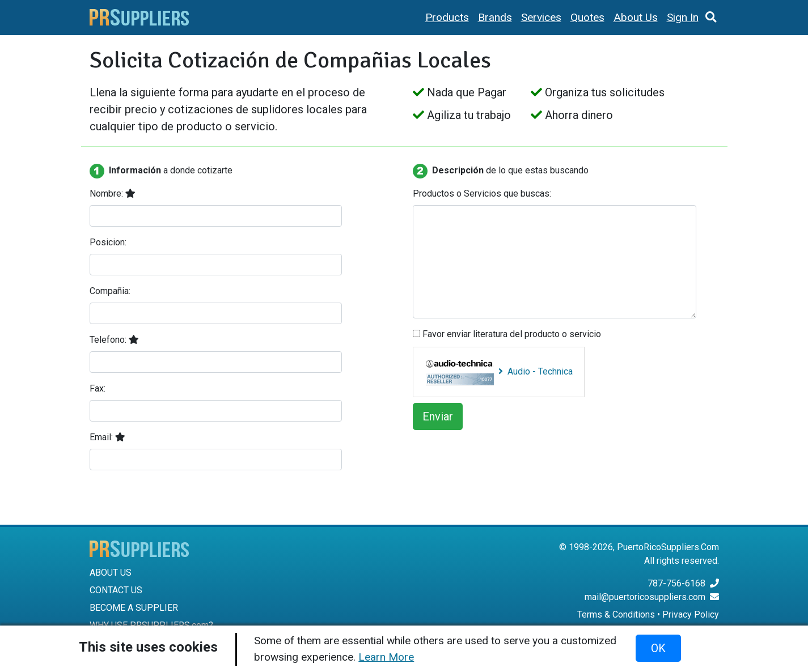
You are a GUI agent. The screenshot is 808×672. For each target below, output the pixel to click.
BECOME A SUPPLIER (134, 608)
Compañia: (110, 291)
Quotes (587, 17)
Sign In (683, 17)
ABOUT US (111, 573)
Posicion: (108, 242)
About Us (636, 17)
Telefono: (114, 340)
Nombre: (113, 193)
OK (658, 648)
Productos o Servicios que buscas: (482, 193)
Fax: (98, 388)
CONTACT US (116, 590)
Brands (495, 17)
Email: (107, 437)
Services (541, 17)
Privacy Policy (691, 614)
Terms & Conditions (616, 614)
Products (447, 17)
